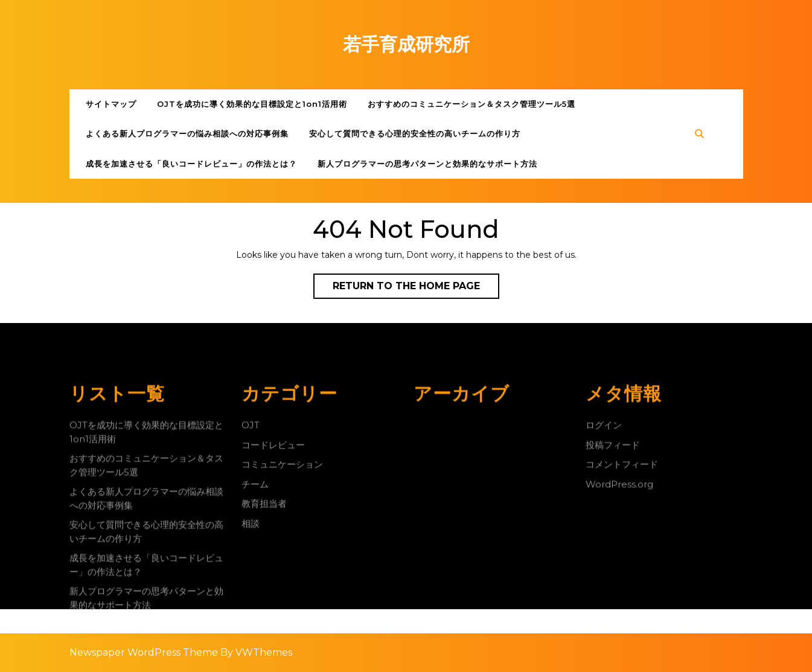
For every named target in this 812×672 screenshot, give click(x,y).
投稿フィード (613, 568)
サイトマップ (111, 104)
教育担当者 (264, 626)
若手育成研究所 (406, 44)
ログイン (604, 548)
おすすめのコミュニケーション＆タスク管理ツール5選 (472, 104)
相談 (251, 646)
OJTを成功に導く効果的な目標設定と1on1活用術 (252, 104)
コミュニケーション (282, 587)
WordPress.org (619, 607)
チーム (255, 607)
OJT (251, 548)
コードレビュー (273, 568)
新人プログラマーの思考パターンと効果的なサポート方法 (427, 164)
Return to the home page (416, 289)
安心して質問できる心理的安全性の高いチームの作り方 (415, 133)
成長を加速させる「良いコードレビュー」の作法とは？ (191, 164)
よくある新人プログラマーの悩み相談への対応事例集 (187, 133)
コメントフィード (622, 587)
